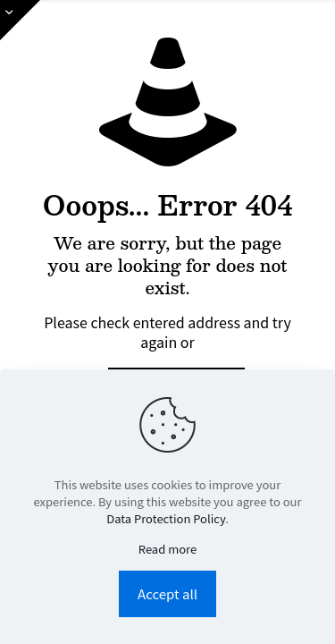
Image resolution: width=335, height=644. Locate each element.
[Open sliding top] (20, 20)
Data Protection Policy (166, 518)
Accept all (167, 593)
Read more (167, 549)
